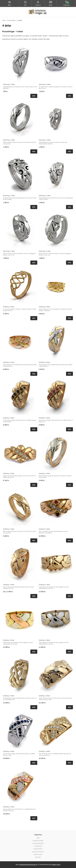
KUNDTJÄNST (38, 849)
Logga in (38, 5)
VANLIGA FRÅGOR (38, 852)
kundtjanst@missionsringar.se (28, 865)
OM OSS (38, 857)
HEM (38, 838)
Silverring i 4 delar (9, 84)
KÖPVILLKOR (38, 855)
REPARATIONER (38, 841)
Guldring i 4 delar (9, 307)
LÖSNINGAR (38, 846)
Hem (4, 20)
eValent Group (56, 865)
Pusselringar (12, 20)
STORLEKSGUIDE (38, 843)
